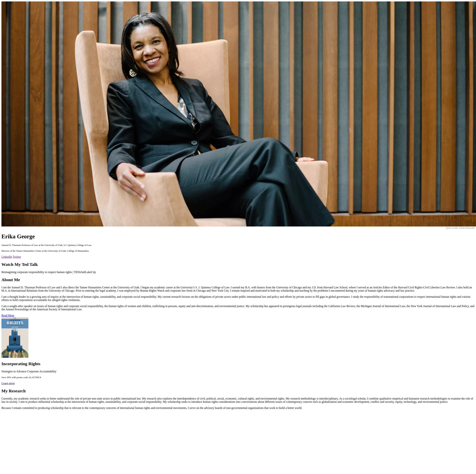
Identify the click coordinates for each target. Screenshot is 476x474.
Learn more (8, 383)
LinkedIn (7, 257)
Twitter (17, 257)
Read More (8, 315)
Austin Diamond (467, 228)
